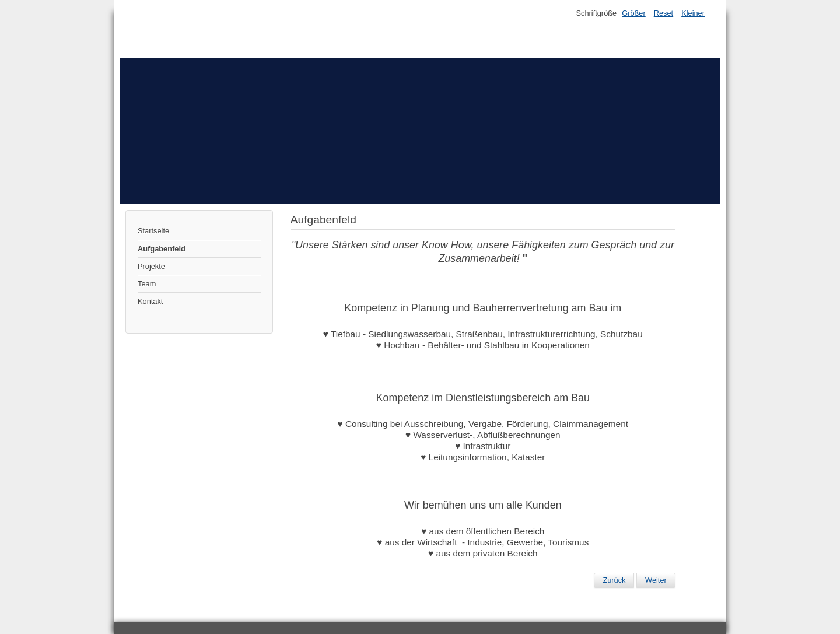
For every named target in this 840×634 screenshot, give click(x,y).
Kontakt (150, 301)
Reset (664, 13)
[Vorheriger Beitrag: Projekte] (614, 580)
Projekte (151, 266)
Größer (634, 13)
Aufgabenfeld (162, 249)
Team (147, 284)
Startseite (153, 231)
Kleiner (693, 13)
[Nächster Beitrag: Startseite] (656, 580)
